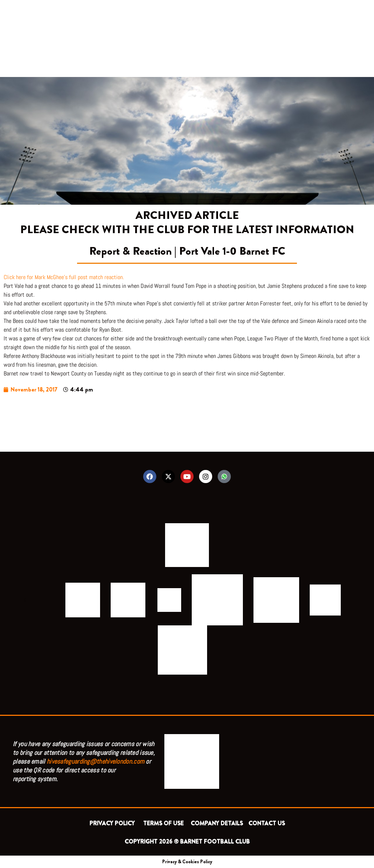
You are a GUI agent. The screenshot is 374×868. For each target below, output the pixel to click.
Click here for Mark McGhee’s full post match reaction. (64, 277)
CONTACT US (267, 823)
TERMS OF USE (164, 823)
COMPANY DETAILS (217, 823)
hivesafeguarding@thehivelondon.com (96, 761)
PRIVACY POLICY (114, 823)
